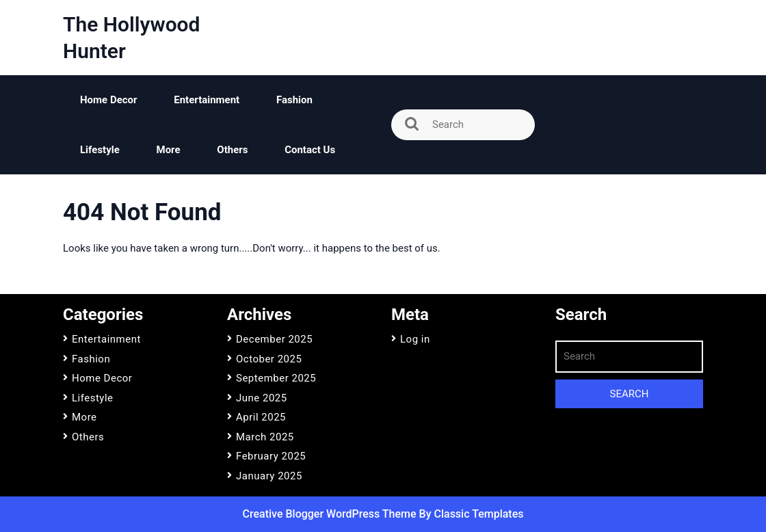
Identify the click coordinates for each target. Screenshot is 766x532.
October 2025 (269, 359)
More (169, 150)
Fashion (294, 100)
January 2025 (269, 476)
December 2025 (274, 339)
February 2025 (271, 456)
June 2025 (262, 398)
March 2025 (265, 437)
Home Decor (109, 100)
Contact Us (310, 150)
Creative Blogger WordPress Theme (331, 514)
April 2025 (261, 417)
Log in (415, 339)
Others (232, 150)
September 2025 (276, 378)
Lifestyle (100, 150)
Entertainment (207, 100)
